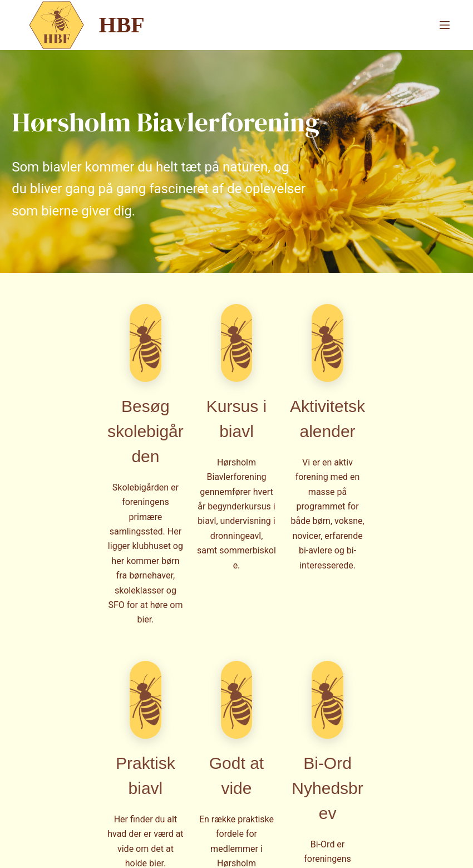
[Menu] (445, 25)
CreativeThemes (207, 849)
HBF (122, 25)
